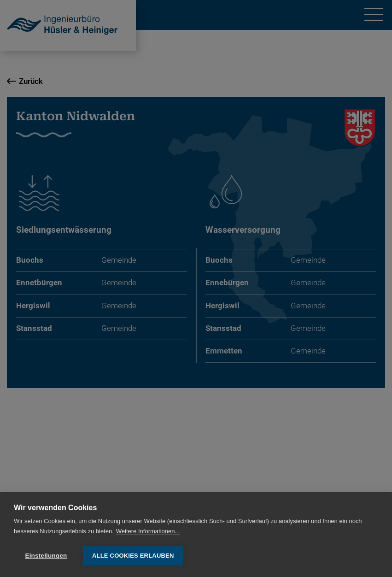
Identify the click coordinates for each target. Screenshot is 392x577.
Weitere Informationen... (148, 531)
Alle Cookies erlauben (133, 556)
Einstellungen (46, 556)
